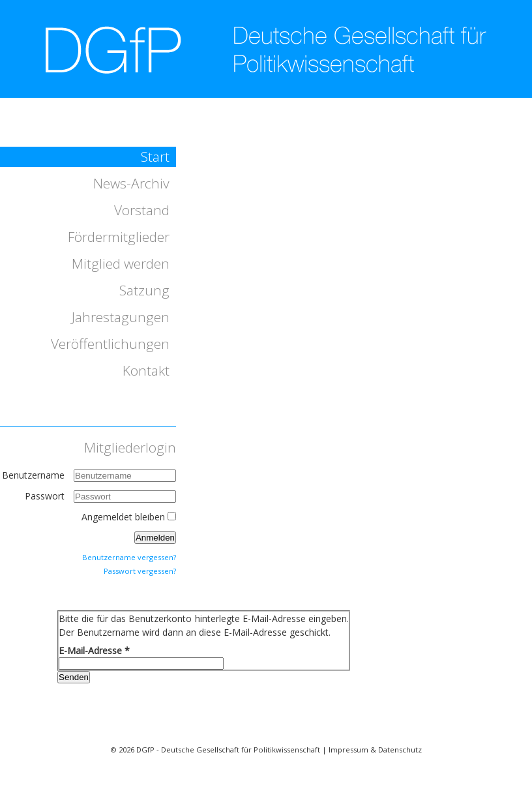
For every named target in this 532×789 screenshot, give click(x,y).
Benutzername (33, 475)
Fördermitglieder (119, 237)
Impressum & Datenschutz (375, 750)
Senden (74, 677)
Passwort (46, 496)
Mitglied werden (121, 263)
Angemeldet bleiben (123, 517)
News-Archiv (131, 183)
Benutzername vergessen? (129, 557)
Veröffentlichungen (110, 344)
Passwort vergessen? (140, 571)
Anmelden (155, 538)
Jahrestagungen (121, 317)
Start (155, 156)
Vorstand (142, 210)
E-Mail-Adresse (94, 650)
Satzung (144, 290)
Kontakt (146, 370)
